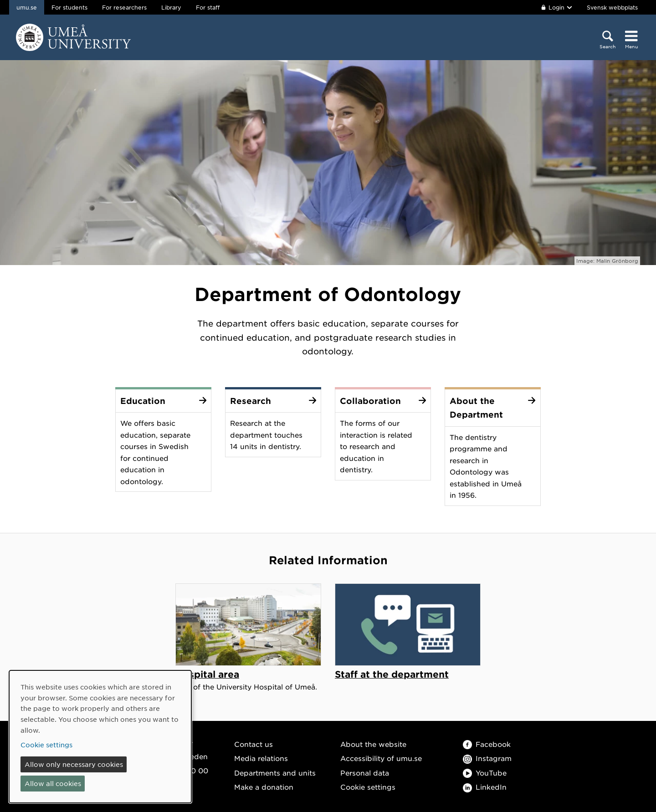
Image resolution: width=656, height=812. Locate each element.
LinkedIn (485, 787)
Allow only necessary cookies (74, 764)
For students (69, 7)
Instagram (487, 758)
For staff (208, 7)
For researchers (124, 7)
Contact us (254, 744)
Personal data (365, 773)
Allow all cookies (53, 783)
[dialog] (100, 737)
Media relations (261, 758)
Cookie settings (368, 787)
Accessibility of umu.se (381, 758)
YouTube (485, 773)
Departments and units (275, 773)
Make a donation (264, 787)
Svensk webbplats (612, 7)
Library (171, 7)
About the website (373, 744)
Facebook (487, 744)
